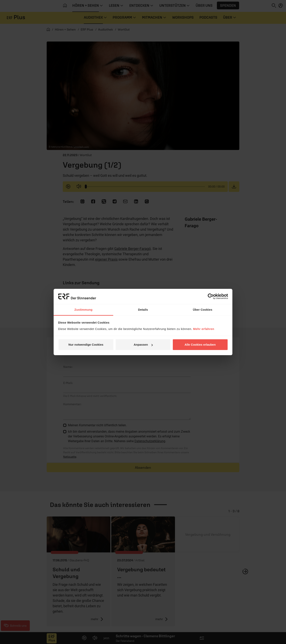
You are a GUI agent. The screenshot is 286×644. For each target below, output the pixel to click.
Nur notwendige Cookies (86, 345)
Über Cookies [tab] (203, 310)
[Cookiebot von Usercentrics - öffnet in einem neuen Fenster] (211, 296)
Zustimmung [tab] (84, 310)
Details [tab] (143, 310)
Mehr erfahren (204, 329)
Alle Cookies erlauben (200, 345)
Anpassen (143, 345)
